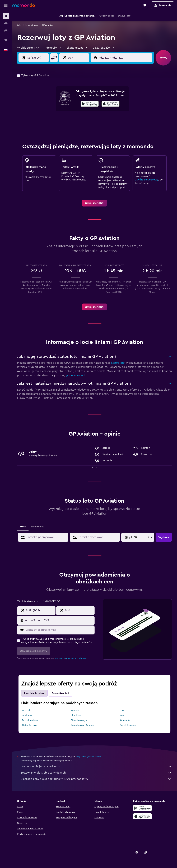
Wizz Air (26, 711)
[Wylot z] (41, 58)
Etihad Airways (79, 720)
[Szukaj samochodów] (6, 30)
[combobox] (28, 48)
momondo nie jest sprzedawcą (96, 766)
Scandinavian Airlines (82, 725)
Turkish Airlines (30, 720)
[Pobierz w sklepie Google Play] (90, 104)
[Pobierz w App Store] (111, 104)
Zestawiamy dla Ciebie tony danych (96, 773)
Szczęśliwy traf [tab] (60, 693)
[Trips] (6, 40)
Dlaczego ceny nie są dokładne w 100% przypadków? (96, 779)
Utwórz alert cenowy (147, 180)
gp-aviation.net (76, 375)
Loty (19, 25)
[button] (6, 5)
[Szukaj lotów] (6, 16)
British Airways (128, 725)
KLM (122, 715)
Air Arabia (125, 720)
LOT (122, 711)
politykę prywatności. (76, 658)
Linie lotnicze (32, 25)
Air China (76, 715)
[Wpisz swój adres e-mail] (59, 630)
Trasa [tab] (23, 527)
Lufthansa (27, 715)
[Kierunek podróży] (81, 58)
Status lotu (118, 363)
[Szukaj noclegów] (6, 23)
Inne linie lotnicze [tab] (34, 693)
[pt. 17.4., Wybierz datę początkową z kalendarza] (138, 537)
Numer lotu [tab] (38, 527)
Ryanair (75, 711)
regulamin (60, 658)
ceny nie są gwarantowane (88, 756)
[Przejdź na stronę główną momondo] (24, 5)
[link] (94, 203)
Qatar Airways (30, 725)
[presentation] (111, 104)
